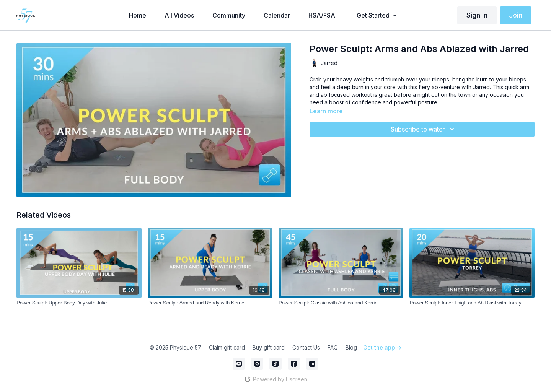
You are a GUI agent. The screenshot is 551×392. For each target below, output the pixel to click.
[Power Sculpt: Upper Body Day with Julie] (79, 303)
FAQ (333, 347)
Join (516, 15)
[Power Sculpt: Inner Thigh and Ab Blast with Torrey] (472, 303)
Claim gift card (227, 347)
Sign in (477, 15)
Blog (351, 347)
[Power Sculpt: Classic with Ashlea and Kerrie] (341, 303)
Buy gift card (269, 347)
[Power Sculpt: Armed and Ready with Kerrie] (210, 303)
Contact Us (306, 347)
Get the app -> (382, 347)
